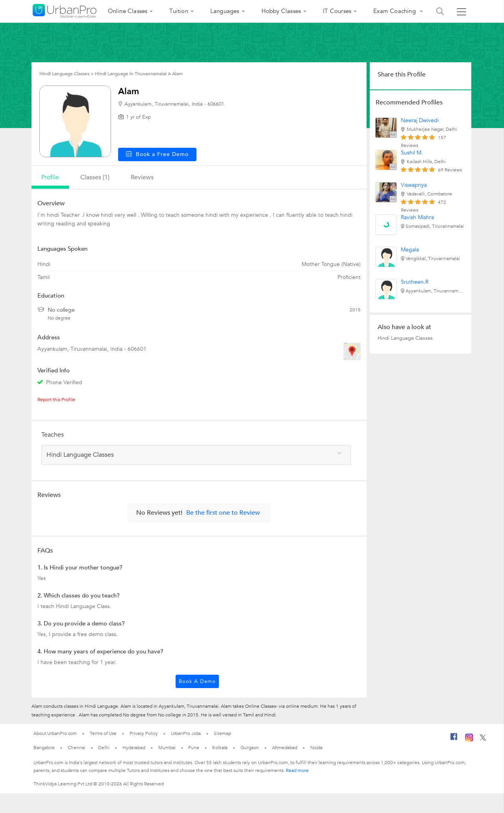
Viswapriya (414, 185)
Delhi (104, 748)
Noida (317, 748)
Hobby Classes (281, 11)
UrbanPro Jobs (186, 733)
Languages (225, 11)
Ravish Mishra (417, 217)
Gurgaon (250, 748)
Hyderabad (134, 748)
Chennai (76, 748)
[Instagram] (469, 740)
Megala (410, 250)
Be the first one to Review (223, 513)
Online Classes (128, 11)
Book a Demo (197, 681)
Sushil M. (412, 153)
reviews (142, 177)
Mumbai (167, 748)
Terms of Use (103, 733)
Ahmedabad (285, 748)
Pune (194, 748)
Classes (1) (95, 177)
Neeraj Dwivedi (420, 120)
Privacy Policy (144, 733)
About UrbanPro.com (55, 733)
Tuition (179, 11)
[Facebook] (454, 740)
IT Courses (337, 11)
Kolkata (220, 748)
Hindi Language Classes (405, 338)
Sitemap (222, 733)
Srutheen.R (415, 282)
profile (50, 177)
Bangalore (44, 748)
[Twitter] (483, 739)
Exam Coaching (395, 11)
